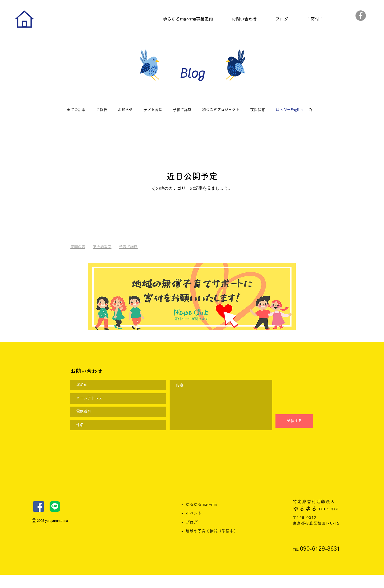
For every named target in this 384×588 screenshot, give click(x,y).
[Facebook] (361, 16)
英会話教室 (102, 247)
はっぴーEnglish (289, 110)
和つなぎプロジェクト (221, 110)
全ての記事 (76, 110)
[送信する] (294, 421)
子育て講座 (182, 110)
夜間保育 (258, 110)
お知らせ (125, 110)
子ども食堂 (153, 110)
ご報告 (102, 110)
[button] (311, 110)
